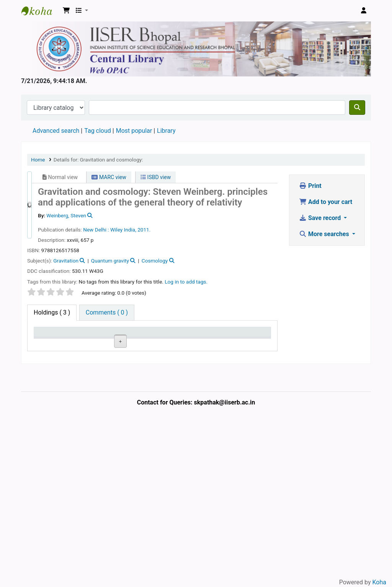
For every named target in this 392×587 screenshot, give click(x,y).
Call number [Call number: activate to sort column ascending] (150, 339)
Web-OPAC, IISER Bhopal (41, 11)
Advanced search (56, 131)
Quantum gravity (110, 261)
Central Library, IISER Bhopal (84, 372)
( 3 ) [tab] (52, 312)
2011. (144, 230)
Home (38, 160)
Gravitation (66, 261)
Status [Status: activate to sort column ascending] (216, 343)
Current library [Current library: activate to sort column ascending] (82, 339)
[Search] (357, 108)
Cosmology (155, 261)
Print (310, 186)
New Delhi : (96, 230)
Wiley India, (123, 230)
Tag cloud (98, 131)
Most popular (134, 131)
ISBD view (156, 177)
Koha (379, 582)
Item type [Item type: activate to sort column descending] (44, 339)
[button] (66, 11)
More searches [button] (325, 234)
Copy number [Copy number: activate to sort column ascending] (184, 339)
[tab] (107, 313)
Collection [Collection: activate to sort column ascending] (119, 343)
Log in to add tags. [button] (186, 282)
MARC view (109, 177)
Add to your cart (326, 202)
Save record (321, 218)
